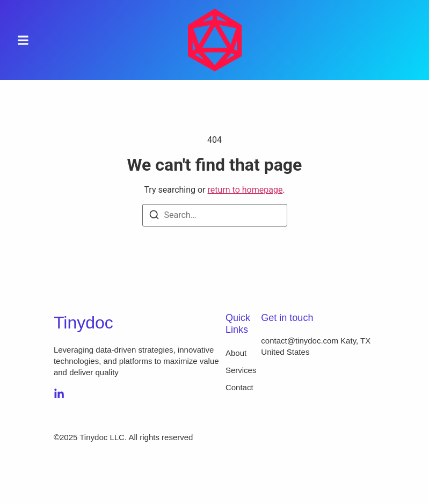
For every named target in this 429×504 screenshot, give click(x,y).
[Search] (154, 217)
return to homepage (245, 190)
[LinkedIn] (59, 394)
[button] (23, 40)
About (236, 353)
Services (241, 370)
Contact (239, 387)
